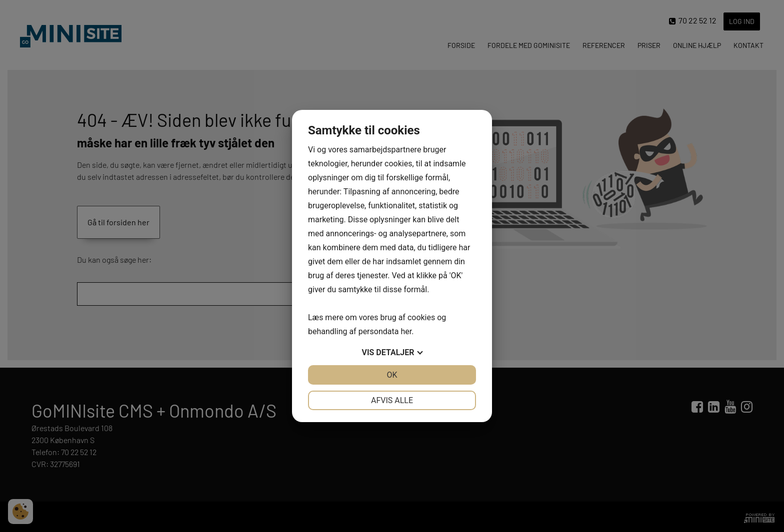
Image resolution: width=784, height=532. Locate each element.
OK (392, 375)
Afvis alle (392, 400)
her (406, 331)
